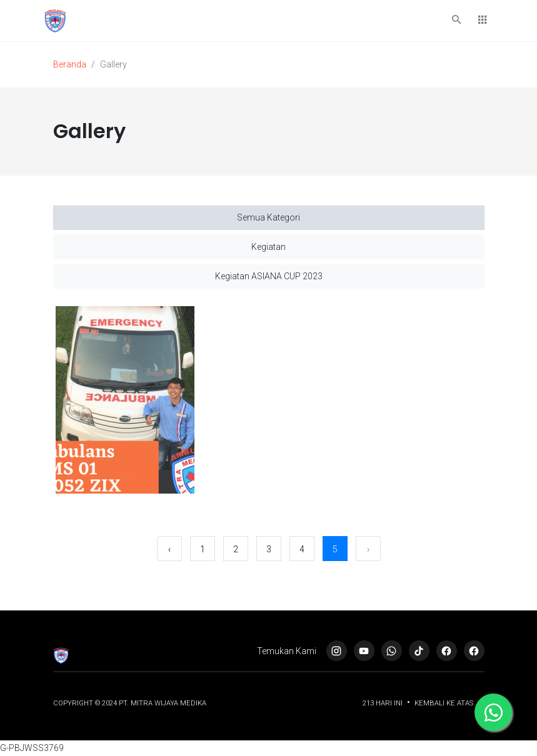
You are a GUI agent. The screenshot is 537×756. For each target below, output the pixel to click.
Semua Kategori (268, 217)
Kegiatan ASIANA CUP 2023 (269, 276)
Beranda (70, 64)
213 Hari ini (384, 703)
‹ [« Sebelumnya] (169, 549)
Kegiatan (268, 247)
